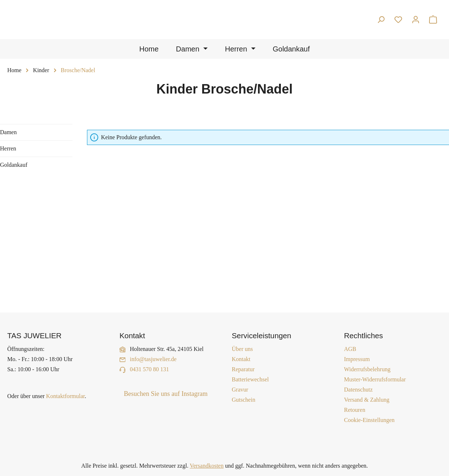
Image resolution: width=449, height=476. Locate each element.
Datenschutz (358, 390)
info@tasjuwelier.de (153, 359)
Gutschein (244, 400)
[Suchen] (381, 20)
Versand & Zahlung (367, 400)
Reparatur (243, 369)
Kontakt (241, 359)
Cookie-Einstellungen (369, 420)
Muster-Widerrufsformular (375, 379)
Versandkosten (207, 466)
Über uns (242, 349)
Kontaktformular (65, 396)
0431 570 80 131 (149, 369)
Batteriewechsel (250, 379)
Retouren (355, 410)
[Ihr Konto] (416, 20)
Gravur (240, 390)
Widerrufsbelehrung (367, 369)
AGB (350, 349)
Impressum (357, 359)
